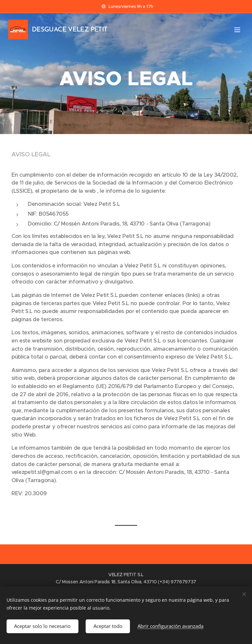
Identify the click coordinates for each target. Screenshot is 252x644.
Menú (237, 30)
